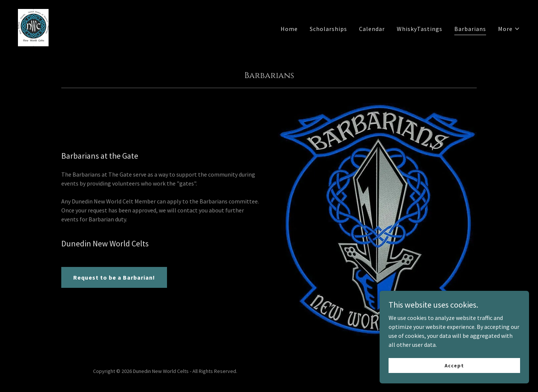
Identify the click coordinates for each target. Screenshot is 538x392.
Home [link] (289, 29)
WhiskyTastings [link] (420, 29)
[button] (509, 29)
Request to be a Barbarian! (114, 277)
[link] (33, 27)
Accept (454, 365)
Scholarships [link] (328, 29)
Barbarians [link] (470, 29)
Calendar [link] (372, 29)
